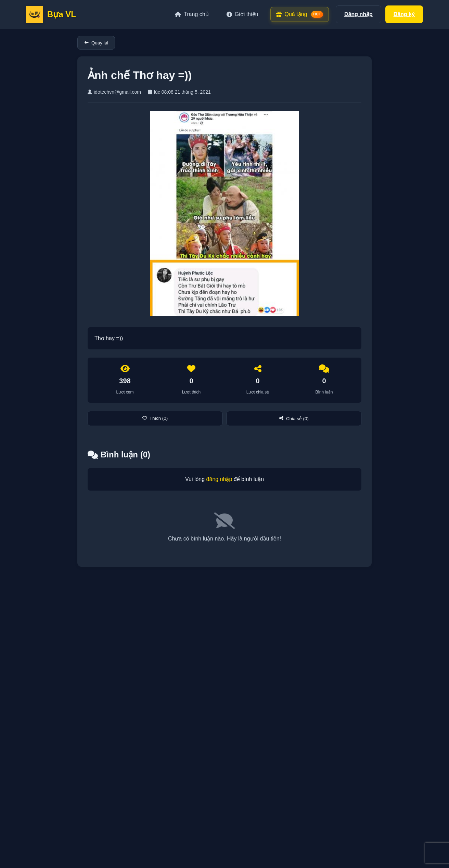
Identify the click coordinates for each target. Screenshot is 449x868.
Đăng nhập (358, 14)
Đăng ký (404, 14)
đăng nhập (219, 479)
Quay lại (96, 43)
